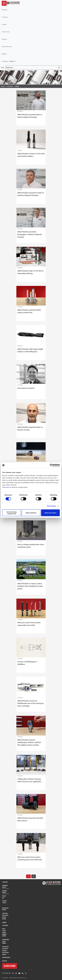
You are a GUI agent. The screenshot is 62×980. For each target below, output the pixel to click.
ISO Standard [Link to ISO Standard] (5, 947)
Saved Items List (7, 47)
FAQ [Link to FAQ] (3, 898)
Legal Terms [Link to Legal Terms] (5, 949)
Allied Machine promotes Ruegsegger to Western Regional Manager (30, 234)
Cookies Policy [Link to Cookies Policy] (6, 939)
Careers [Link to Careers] (4, 931)
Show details (52, 506)
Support (4, 39)
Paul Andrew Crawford (26, 388)
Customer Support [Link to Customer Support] (5, 891)
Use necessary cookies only (12, 513)
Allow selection (31, 513)
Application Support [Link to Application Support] (5, 886)
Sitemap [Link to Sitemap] (4, 954)
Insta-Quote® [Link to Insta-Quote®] (5, 915)
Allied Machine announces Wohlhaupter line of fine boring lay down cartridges (31, 703)
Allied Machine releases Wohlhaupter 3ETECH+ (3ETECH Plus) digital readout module (29, 742)
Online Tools (6, 32)
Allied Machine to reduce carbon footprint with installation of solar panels (30, 586)
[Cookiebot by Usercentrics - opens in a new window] (51, 465)
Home (3, 86)
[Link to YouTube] (19, 973)
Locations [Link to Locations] (5, 951)
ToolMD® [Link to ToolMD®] (4, 922)
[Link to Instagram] (16, 973)
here (8, 487)
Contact (4, 24)
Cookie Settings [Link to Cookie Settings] (4, 942)
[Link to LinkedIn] (22, 973)
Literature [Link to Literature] (5, 961)
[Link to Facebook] (13, 973)
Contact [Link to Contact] (4, 896)
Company (5, 17)
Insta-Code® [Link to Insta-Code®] (5, 913)
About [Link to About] (4, 929)
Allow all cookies (50, 513)
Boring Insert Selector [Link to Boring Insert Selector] (5, 909)
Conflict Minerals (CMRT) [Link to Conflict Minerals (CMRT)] (4, 934)
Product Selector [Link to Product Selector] (4, 918)
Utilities (4, 54)
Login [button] (3, 67)
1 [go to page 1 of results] (28, 876)
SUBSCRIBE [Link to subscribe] (10, 966)
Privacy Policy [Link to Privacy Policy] (6, 952)
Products (5, 10)
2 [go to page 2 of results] (34, 876)
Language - (9, 61)
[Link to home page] (13, 3)
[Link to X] (25, 973)
